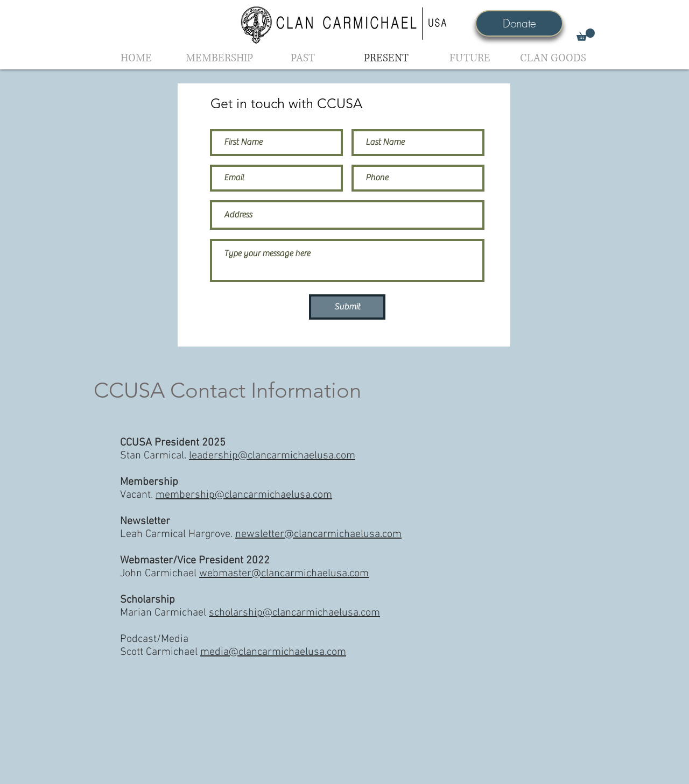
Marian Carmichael (250, 613)
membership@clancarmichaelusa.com (244, 495)
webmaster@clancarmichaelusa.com (284, 574)
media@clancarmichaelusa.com (273, 652)
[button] (586, 35)
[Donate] (519, 23)
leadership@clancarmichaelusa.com (272, 456)
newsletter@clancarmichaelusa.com (318, 534)
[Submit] (347, 307)
